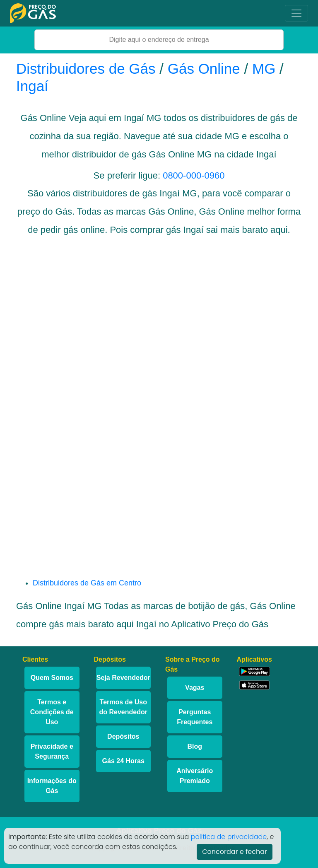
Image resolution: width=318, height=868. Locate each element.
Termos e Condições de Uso (52, 712)
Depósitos (123, 736)
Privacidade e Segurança (52, 751)
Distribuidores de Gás (88, 69)
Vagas (195, 688)
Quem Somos (52, 678)
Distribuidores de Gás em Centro (87, 583)
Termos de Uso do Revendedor (123, 707)
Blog (195, 746)
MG (264, 69)
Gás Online (204, 69)
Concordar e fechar (235, 852)
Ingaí (32, 86)
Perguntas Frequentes (195, 717)
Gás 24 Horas (123, 761)
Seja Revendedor (123, 678)
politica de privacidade (229, 837)
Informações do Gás (52, 786)
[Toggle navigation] (296, 13)
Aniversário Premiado (195, 776)
